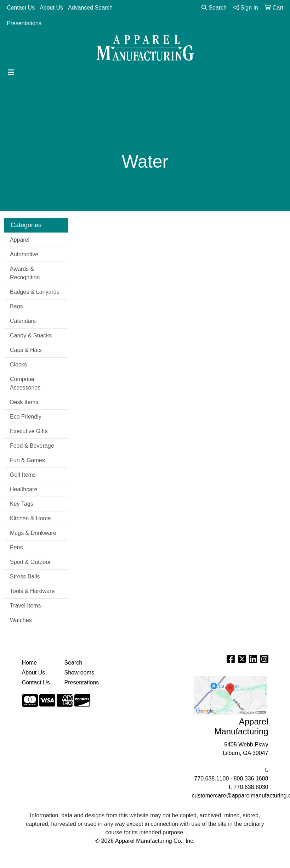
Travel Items (25, 606)
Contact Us (21, 8)
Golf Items (23, 475)
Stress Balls (25, 576)
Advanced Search (90, 8)
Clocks (18, 365)
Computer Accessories (25, 383)
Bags (16, 306)
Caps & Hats (26, 350)
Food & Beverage (32, 446)
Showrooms (79, 673)
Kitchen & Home (30, 518)
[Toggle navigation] (11, 72)
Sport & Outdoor (30, 562)
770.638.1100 (211, 779)
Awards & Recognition (25, 273)
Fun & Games (27, 460)
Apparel (20, 240)
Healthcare (24, 489)
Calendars (23, 321)
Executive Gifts (29, 431)
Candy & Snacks (31, 335)
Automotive (24, 254)
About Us (51, 8)
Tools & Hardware (32, 591)
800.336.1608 (251, 779)
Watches (21, 620)
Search (214, 8)
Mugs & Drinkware (33, 533)
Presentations (24, 23)
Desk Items (24, 402)
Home (30, 663)
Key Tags (22, 504)
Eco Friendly (26, 417)
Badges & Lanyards (35, 292)
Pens (16, 547)
